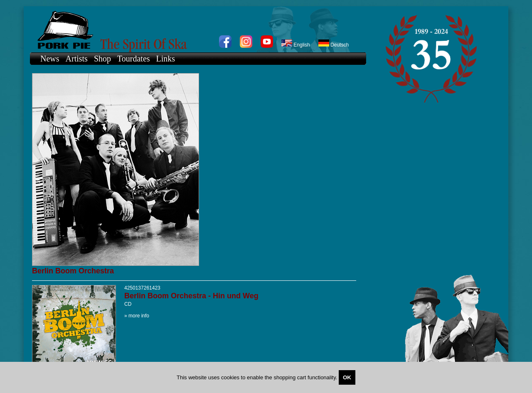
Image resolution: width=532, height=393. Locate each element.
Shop (102, 59)
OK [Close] (347, 377)
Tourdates (134, 59)
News (50, 59)
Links (166, 59)
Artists (77, 59)
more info (139, 316)
